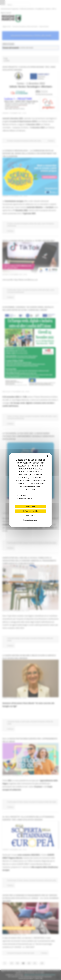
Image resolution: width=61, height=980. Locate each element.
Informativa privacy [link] (30, 520)
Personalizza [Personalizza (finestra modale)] (31, 516)
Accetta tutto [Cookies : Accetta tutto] (30, 507)
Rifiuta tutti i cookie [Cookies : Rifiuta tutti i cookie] (30, 511)
